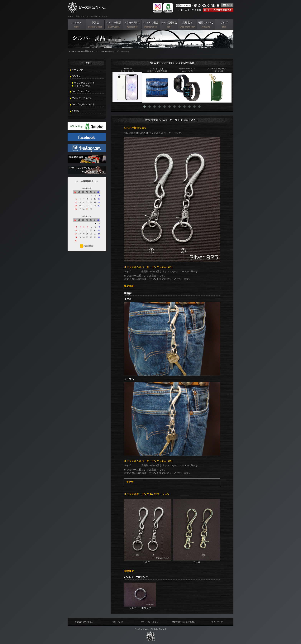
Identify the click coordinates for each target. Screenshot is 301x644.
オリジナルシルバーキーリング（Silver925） (111, 51)
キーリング (77, 70)
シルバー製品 (83, 51)
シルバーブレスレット (83, 104)
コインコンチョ (82, 86)
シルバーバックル (81, 91)
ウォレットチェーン (82, 98)
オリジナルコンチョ (84, 83)
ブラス (197, 560)
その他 (75, 111)
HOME (71, 51)
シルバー (148, 560)
